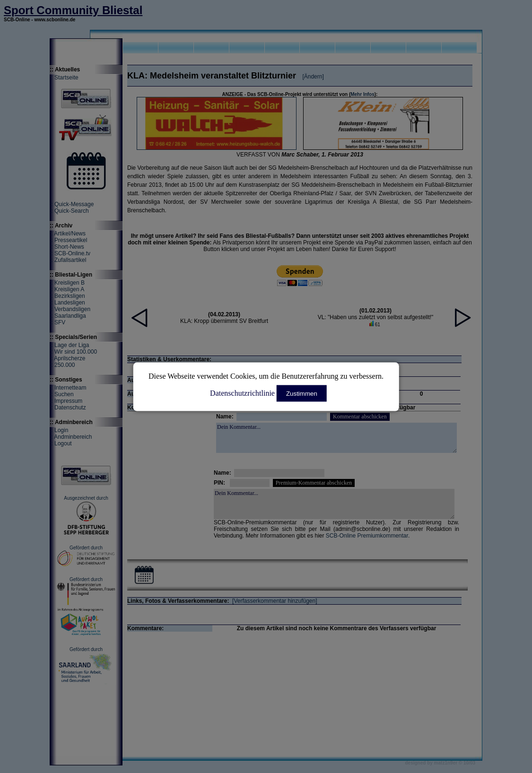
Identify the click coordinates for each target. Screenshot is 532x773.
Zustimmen (302, 393)
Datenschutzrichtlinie (242, 393)
